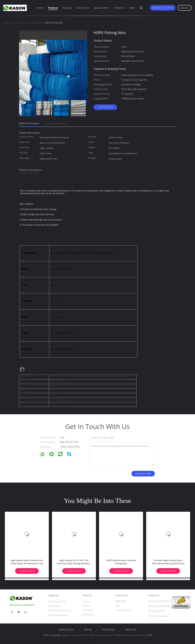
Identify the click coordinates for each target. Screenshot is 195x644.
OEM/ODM (121, 601)
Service (86, 606)
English (185, 8)
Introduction (89, 614)
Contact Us (119, 8)
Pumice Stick (54, 606)
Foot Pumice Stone (57, 601)
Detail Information (29, 123)
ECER (149, 635)
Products (53, 8)
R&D (118, 606)
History (86, 601)
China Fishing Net (52, 635)
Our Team (88, 610)
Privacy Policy (109, 630)
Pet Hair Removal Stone (60, 611)
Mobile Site (131, 630)
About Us (67, 8)
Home (40, 8)
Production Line (123, 610)
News (132, 8)
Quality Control (101, 8)
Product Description (57, 123)
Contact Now (105, 107)
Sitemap (88, 630)
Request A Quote (163, 8)
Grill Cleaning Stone (58, 615)
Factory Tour (83, 8)
